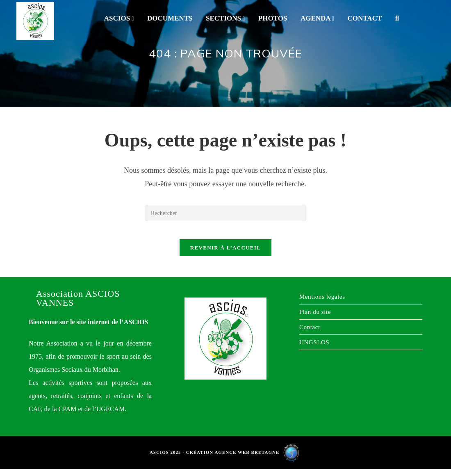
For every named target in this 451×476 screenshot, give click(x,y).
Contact (365, 18)
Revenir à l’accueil (225, 255)
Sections (225, 18)
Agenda (317, 18)
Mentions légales (322, 304)
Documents (170, 18)
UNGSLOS (314, 349)
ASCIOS (119, 18)
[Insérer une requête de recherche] (225, 213)
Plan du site (315, 319)
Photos (273, 18)
